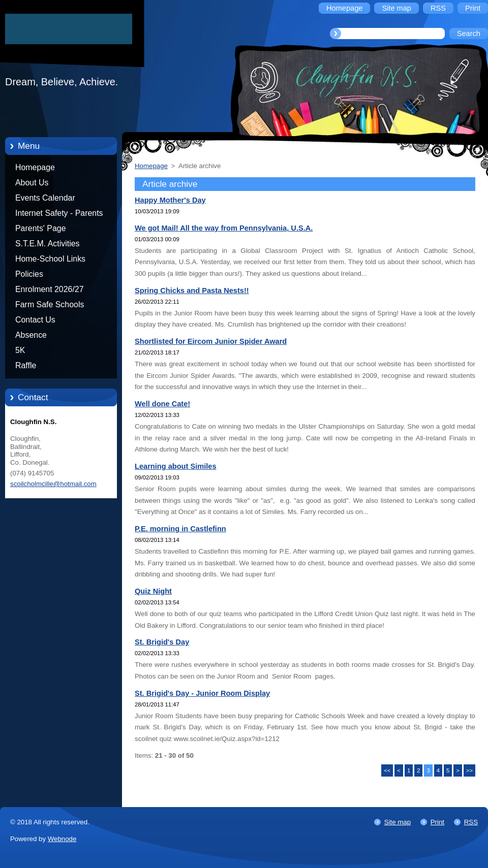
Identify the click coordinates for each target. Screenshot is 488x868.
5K (20, 350)
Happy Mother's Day (170, 200)
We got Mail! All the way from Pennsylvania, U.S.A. (224, 228)
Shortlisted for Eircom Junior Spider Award (211, 341)
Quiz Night (153, 591)
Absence (31, 335)
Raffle (26, 365)
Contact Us (35, 320)
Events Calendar (45, 198)
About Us (32, 183)
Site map (398, 822)
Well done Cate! (162, 404)
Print (437, 822)
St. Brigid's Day (162, 642)
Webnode (62, 839)
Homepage (35, 167)
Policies (29, 274)
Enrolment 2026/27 (50, 289)
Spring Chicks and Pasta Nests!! (192, 291)
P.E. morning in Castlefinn (180, 529)
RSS (471, 822)
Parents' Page (41, 228)
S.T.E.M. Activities (48, 244)
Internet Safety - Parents (59, 213)
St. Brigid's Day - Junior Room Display (202, 693)
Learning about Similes (176, 466)
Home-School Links (50, 259)
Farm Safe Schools (50, 304)
